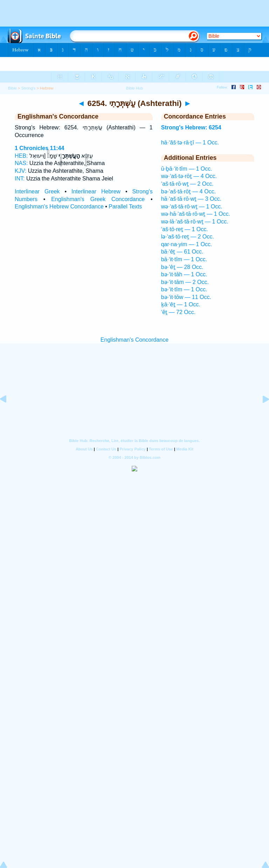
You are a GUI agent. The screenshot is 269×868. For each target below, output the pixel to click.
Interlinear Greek (37, 191)
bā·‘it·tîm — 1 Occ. (184, 259)
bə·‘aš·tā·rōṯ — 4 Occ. (188, 191)
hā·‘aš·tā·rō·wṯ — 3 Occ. (191, 199)
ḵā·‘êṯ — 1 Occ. (181, 304)
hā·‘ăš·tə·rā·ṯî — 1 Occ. (190, 143)
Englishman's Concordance (134, 340)
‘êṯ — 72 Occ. (178, 312)
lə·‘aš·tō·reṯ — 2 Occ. (188, 237)
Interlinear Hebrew (96, 191)
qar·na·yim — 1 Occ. (187, 244)
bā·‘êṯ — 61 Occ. (182, 252)
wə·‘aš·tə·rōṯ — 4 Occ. (189, 176)
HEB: (21, 156)
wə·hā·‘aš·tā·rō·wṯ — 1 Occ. (196, 214)
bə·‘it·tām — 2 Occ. (185, 282)
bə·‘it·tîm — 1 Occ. (184, 289)
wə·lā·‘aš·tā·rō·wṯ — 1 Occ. (195, 222)
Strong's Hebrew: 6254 (191, 127)
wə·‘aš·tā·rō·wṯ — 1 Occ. (192, 207)
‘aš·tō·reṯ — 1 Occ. (185, 229)
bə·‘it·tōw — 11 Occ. (186, 297)
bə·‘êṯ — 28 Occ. (182, 267)
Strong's (29, 88)
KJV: (20, 171)
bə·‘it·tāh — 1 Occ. (184, 274)
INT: (20, 179)
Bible (12, 88)
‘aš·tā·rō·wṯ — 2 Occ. (187, 184)
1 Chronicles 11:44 (39, 148)
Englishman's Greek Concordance (98, 199)
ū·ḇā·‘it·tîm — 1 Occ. (187, 169)
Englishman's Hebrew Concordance (59, 207)
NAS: (21, 163)
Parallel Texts (125, 207)
